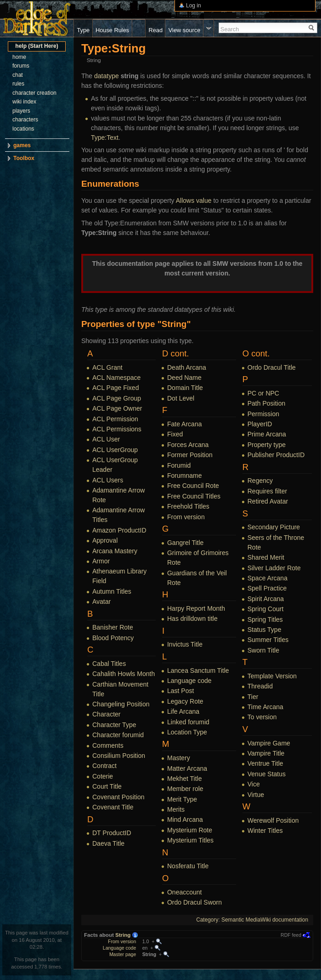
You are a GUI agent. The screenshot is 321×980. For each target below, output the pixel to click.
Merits (176, 809)
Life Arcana (183, 711)
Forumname (184, 476)
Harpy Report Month (196, 608)
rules (18, 84)
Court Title (107, 786)
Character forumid (118, 735)
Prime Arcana (267, 434)
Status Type (265, 630)
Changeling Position (121, 704)
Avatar (101, 602)
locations (23, 129)
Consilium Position (119, 756)
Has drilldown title (192, 619)
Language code (189, 681)
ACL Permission (115, 419)
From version (186, 517)
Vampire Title (266, 753)
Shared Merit (266, 557)
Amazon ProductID (119, 530)
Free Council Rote (193, 486)
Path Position (267, 403)
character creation (34, 93)
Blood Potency (113, 638)
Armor (101, 561)
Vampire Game (269, 743)
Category (207, 920)
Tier (253, 697)
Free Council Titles (194, 496)
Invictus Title (185, 644)
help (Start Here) (37, 46)
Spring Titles (265, 619)
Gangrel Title (185, 543)
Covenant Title (113, 807)
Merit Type (182, 799)
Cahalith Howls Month (124, 674)
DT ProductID (112, 833)
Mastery (179, 758)
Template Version (272, 676)
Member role (185, 789)
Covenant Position (118, 797)
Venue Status (267, 774)
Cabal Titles (109, 664)
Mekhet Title (184, 779)
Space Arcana (267, 578)
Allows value (194, 201)
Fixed (175, 434)
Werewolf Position (273, 820)
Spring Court (266, 609)
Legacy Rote (185, 701)
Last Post (180, 691)
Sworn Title (263, 650)
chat (18, 75)
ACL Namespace (116, 378)
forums (21, 66)
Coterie (103, 776)
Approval (105, 540)
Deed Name (184, 378)
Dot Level (181, 398)
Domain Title (185, 388)
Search (230, 29)
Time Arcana (265, 707)
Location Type (187, 732)
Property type (267, 445)
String (123, 935)
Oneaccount (185, 892)
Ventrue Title (265, 763)
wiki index (24, 102)
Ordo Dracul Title (272, 367)
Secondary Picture (274, 527)
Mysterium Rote (190, 830)
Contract (104, 766)
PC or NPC (263, 393)
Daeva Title (108, 843)
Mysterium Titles (190, 840)
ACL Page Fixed (115, 388)
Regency (260, 481)
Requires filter (267, 491)
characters (25, 120)
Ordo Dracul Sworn (194, 902)
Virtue (256, 795)
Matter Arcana (187, 768)
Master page (123, 954)
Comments (108, 745)
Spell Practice (267, 588)
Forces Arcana (188, 445)
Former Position (190, 455)
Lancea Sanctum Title (198, 671)
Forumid (179, 465)
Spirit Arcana (266, 599)
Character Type (114, 725)
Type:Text (105, 138)
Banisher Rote (113, 627)
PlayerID (260, 424)
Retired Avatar (268, 501)
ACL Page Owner (117, 408)
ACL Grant (107, 367)
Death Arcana (187, 367)
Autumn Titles (112, 591)
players (21, 111)
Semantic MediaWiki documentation (265, 920)
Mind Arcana (185, 820)
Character (106, 714)
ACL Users (108, 480)
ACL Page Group (117, 398)
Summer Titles (268, 640)
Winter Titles (265, 831)
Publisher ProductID (276, 455)
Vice (254, 784)
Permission (263, 414)
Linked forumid (188, 722)
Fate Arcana (185, 424)
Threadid (260, 686)
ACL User (106, 439)
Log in (194, 6)
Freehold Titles (188, 506)
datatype (107, 76)
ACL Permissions (117, 429)
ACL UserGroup (115, 450)
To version (262, 717)
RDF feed (291, 935)
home (19, 57)
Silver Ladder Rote (274, 568)
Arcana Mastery (115, 551)
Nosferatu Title (188, 866)
